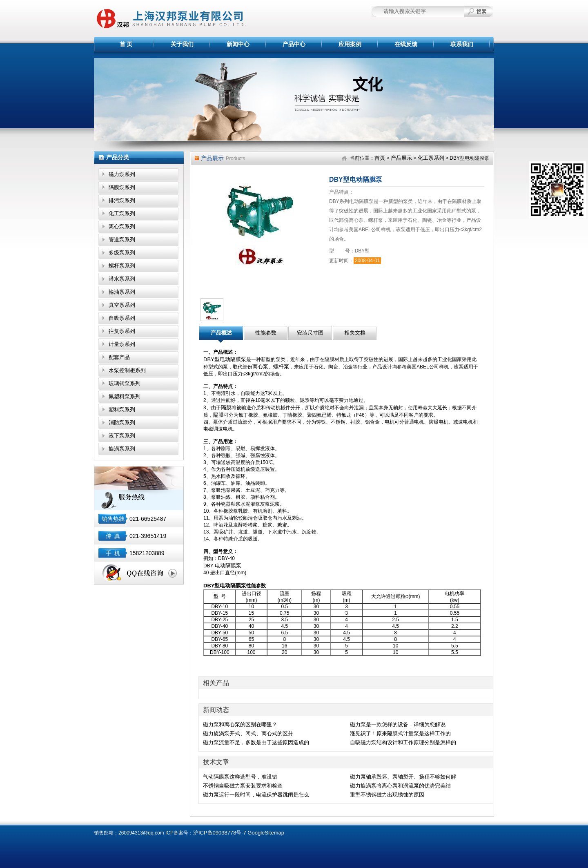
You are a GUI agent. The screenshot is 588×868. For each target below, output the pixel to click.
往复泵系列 (122, 331)
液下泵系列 (122, 436)
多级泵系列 (122, 253)
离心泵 (260, 367)
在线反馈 (406, 44)
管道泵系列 (122, 240)
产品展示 (401, 158)
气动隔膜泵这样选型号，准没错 (240, 777)
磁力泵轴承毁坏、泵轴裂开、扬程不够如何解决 (403, 777)
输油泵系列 (122, 292)
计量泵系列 (122, 344)
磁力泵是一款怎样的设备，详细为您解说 (398, 724)
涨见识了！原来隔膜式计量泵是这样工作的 (400, 733)
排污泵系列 (122, 200)
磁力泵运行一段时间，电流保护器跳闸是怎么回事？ (256, 795)
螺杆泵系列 (122, 266)
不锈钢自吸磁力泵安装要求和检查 (243, 786)
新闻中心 (238, 44)
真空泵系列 (122, 305)
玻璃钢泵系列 (125, 383)
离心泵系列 (122, 226)
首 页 (126, 44)
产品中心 (294, 44)
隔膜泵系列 (122, 187)
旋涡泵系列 (122, 449)
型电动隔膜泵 (230, 586)
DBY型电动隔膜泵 (225, 359)
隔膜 (226, 407)
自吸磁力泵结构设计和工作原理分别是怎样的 (403, 742)
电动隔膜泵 (228, 566)
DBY (209, 586)
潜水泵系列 (122, 279)
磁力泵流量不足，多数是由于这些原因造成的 (256, 742)
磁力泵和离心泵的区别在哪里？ (240, 724)
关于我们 (182, 44)
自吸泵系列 (122, 318)
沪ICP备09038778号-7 (220, 833)
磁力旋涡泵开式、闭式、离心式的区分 (248, 733)
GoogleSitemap (266, 833)
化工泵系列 (122, 213)
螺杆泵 (281, 367)
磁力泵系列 (122, 174)
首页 (380, 158)
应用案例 (350, 44)
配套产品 (119, 357)
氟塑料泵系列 (125, 396)
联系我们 (462, 44)
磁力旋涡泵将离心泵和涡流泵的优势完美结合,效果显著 (400, 786)
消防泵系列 (122, 423)
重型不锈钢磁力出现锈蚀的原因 (387, 795)
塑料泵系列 (122, 409)
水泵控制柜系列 (127, 370)
